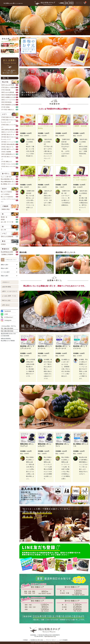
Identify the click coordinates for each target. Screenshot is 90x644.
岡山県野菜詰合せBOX (7, 252)
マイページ (79, 3)
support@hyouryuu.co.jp (50, 636)
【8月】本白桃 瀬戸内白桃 (8, 95)
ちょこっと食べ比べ (6, 177)
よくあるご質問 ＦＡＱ (9, 296)
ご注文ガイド (6, 282)
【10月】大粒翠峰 (6, 152)
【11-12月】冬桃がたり (7, 110)
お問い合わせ (6, 305)
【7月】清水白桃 (6, 90)
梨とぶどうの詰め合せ (7, 197)
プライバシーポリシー (51, 640)
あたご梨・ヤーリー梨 (7, 222)
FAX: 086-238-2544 (7, 331)
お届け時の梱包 (6, 287)
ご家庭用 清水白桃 (80, 126)
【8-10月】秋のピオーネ (8, 135)
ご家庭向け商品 (5, 209)
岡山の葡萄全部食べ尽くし (8, 182)
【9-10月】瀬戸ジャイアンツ (9, 149)
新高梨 (3, 219)
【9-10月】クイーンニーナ (8, 142)
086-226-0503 (67, 3)
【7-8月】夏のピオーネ (7, 117)
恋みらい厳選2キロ (27, 126)
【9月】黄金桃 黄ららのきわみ (9, 105)
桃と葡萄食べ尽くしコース (8, 184)
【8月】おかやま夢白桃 (7, 92)
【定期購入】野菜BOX (7, 254)
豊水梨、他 (4, 217)
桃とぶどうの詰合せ (6, 192)
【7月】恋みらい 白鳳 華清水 (9, 87)
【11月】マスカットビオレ (8, 164)
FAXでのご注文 (6, 300)
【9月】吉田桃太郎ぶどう (8, 154)
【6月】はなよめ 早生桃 (8, 85)
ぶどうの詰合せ (5, 194)
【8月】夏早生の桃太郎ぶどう (9, 130)
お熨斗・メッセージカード (10, 291)
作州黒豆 (3, 244)
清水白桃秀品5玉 (61, 126)
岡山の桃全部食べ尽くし (8, 179)
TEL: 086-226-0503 (7, 328)
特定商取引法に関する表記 (37, 640)
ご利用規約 (25, 640)
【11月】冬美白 (5, 107)
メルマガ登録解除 (63, 640)
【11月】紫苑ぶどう (7, 162)
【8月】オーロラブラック (8, 132)
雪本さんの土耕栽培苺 (7, 237)
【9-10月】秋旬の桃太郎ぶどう (9, 144)
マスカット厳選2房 (27, 178)
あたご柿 (3, 230)
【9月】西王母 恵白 (6, 102)
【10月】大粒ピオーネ (7, 147)
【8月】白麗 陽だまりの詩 (8, 97)
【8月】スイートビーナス (8, 100)
